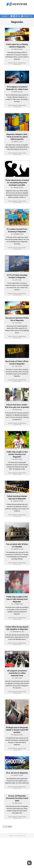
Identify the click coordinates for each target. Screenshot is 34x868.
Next (10, 827)
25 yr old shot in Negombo (17, 773)
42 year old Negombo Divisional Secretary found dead (17, 798)
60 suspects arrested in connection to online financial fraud (17, 673)
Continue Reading (17, 63)
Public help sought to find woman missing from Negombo (17, 454)
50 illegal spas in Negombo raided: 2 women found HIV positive (17, 730)
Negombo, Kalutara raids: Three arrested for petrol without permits (17, 137)
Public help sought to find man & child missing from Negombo (17, 599)
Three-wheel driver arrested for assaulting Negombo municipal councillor (17, 183)
